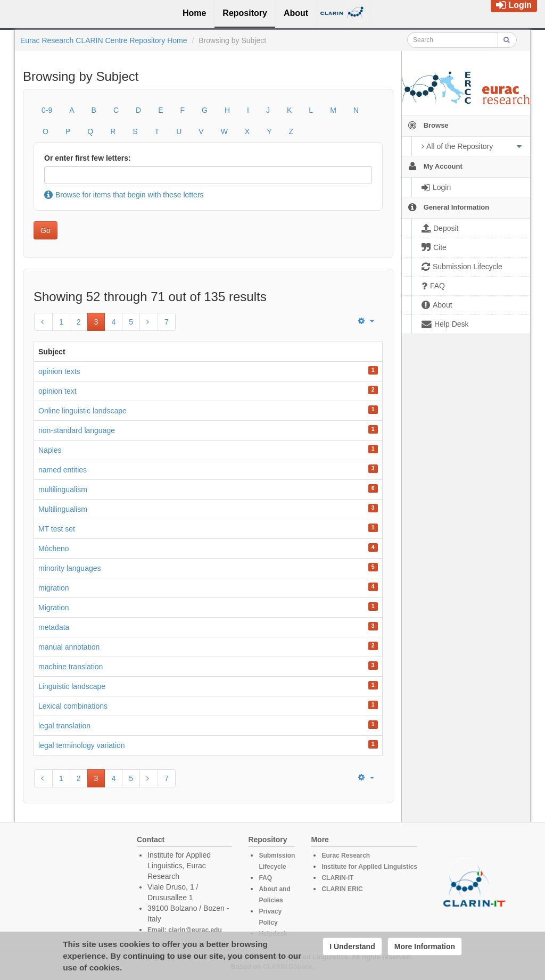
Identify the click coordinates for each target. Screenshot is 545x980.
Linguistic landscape (72, 686)
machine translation (71, 667)
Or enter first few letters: (88, 158)
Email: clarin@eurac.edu (185, 930)
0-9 (47, 110)
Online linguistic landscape (82, 411)
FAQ (265, 878)
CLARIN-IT (337, 878)
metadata (54, 627)
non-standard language (77, 430)
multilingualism (63, 489)
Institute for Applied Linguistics (369, 867)
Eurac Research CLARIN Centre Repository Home (104, 40)
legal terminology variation (82, 745)
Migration (54, 608)
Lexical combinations (73, 706)
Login (514, 5)
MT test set (57, 529)
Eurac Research (346, 856)
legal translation (64, 726)
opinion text (57, 391)
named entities (63, 470)
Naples (50, 450)
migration (54, 588)
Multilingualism (63, 509)
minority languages (70, 568)
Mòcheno (54, 549)
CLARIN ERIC (342, 889)
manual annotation (69, 647)
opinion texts (59, 371)
